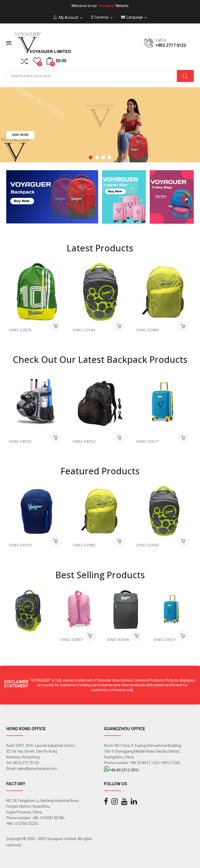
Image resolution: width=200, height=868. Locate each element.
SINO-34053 (21, 441)
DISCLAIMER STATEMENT (16, 684)
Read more (20, 143)
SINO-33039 (22, 545)
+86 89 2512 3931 (121, 770)
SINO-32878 (20, 330)
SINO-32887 (74, 639)
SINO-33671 (149, 441)
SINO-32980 (148, 330)
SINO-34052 (85, 441)
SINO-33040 (120, 639)
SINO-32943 (84, 330)
